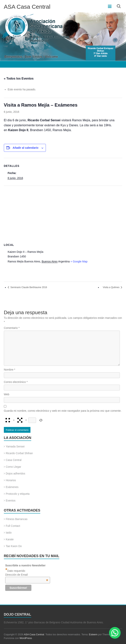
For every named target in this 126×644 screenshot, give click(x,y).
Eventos (11, 501)
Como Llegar (13, 467)
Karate (10, 539)
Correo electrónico (16, 382)
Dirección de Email (27, 575)
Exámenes (12, 487)
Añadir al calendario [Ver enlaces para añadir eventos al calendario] (26, 148)
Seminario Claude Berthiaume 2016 (28, 287)
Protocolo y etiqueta (18, 494)
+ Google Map (79, 261)
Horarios (11, 480)
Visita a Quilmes (112, 287)
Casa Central (14, 460)
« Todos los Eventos (19, 78)
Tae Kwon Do (14, 546)
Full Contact (13, 526)
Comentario (12, 328)
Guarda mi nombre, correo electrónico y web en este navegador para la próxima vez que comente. (63, 411)
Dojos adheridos (16, 473)
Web (7, 394)
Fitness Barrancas (17, 519)
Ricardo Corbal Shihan (19, 453)
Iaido (9, 533)
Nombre (10, 370)
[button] (115, 633)
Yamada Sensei (15, 446)
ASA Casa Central (27, 7)
